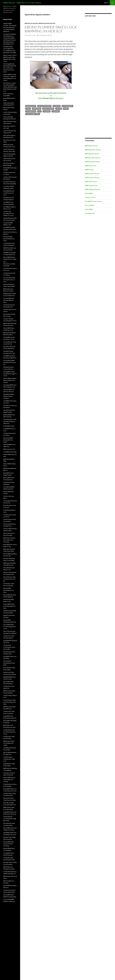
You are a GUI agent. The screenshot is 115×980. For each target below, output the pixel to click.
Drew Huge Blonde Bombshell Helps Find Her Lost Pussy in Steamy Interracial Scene (10, 68)
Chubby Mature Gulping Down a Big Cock (9, 759)
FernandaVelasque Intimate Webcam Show (9, 300)
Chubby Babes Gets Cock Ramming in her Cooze (9, 732)
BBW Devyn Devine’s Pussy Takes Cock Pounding (9, 540)
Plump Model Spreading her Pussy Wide (9, 663)
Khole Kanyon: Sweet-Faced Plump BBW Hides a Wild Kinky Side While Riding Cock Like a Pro (10, 87)
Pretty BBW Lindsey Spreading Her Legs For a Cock (10, 374)
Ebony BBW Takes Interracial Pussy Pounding (9, 844)
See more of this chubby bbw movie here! (51, 93)
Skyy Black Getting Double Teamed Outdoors (9, 396)
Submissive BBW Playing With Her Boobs (8, 440)
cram (28, 109)
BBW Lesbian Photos (92, 177)
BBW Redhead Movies (93, 189)
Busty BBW (89, 193)
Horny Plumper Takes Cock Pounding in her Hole (10, 702)
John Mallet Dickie (45, 35)
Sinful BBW (89, 209)
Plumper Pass (31, 111)
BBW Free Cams (91, 166)
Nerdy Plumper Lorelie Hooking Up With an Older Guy (10, 421)
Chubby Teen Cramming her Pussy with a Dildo (9, 647)
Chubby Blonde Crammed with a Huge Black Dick (10, 819)
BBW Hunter (89, 170)
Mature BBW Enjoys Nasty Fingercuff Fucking (9, 780)
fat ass (59, 109)
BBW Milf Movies (91, 181)
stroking (56, 111)
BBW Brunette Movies (93, 158)
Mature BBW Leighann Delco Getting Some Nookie (10, 380)
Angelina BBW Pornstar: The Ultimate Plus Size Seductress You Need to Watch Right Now (10, 27)
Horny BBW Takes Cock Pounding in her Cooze (10, 627)
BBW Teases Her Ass (9, 449)
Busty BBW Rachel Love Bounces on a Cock (9, 193)
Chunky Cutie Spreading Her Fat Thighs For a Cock (9, 213)
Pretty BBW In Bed (9, 426)
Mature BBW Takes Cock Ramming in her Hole (9, 606)
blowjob (57, 106)
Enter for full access (51, 98)
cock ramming (68, 106)
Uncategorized (90, 213)
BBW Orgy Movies (91, 185)
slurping (47, 111)
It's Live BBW (89, 205)
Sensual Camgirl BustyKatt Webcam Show (9, 239)
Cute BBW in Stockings (10, 452)
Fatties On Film (90, 197)
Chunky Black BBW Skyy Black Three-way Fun (10, 362)
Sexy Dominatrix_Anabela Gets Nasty (9, 264)
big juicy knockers (45, 106)
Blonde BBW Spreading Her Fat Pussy (9, 590)
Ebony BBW (37, 109)
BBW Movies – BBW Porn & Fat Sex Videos (22, 3)
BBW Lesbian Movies (92, 174)
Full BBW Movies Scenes (93, 201)
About (106, 3)
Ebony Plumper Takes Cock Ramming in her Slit (51, 29)
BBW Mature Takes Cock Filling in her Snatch (9, 743)
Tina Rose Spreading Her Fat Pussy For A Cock (9, 280)
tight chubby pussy (33, 114)
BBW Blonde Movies (92, 154)
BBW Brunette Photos (93, 162)
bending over (31, 106)
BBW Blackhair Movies (47, 23)
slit (40, 111)
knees (66, 109)
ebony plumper (48, 109)
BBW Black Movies (31, 23)
